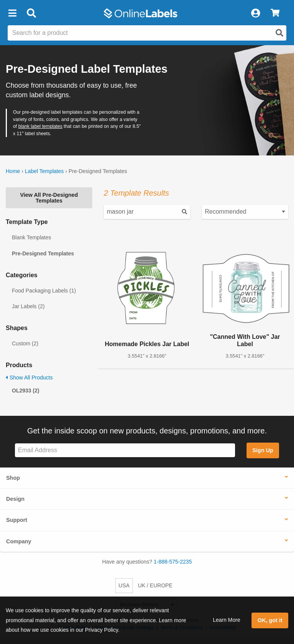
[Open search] (279, 33)
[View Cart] (275, 13)
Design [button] (15, 499)
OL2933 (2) (26, 391)
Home (13, 171)
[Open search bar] (31, 13)
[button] (12, 13)
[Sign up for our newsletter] (125, 450)
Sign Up (263, 450)
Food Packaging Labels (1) (44, 291)
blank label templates (40, 126)
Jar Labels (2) (28, 306)
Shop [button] (13, 478)
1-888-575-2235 (173, 562)
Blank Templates (31, 237)
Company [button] (19, 541)
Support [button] (17, 520)
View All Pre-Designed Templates (49, 198)
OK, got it (270, 620)
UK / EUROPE (155, 585)
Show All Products (29, 378)
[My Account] (255, 13)
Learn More (227, 620)
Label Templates (44, 171)
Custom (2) (25, 343)
